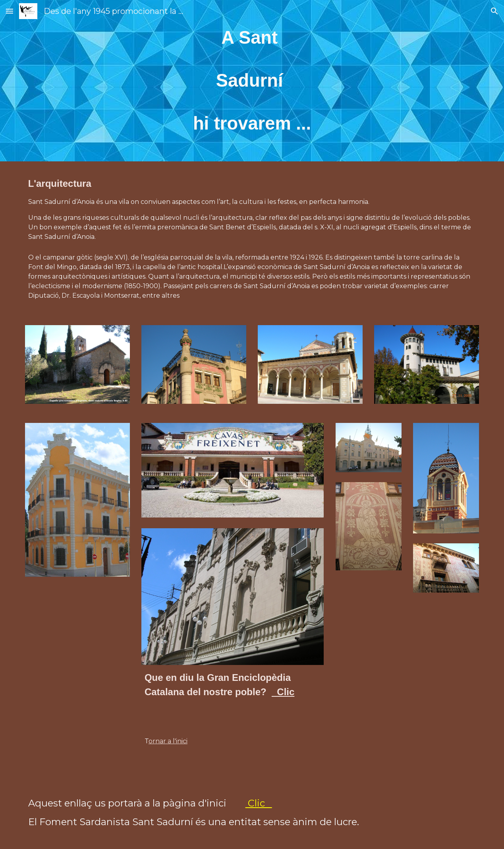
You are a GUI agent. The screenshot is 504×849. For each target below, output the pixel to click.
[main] (252, 81)
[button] (10, 11)
